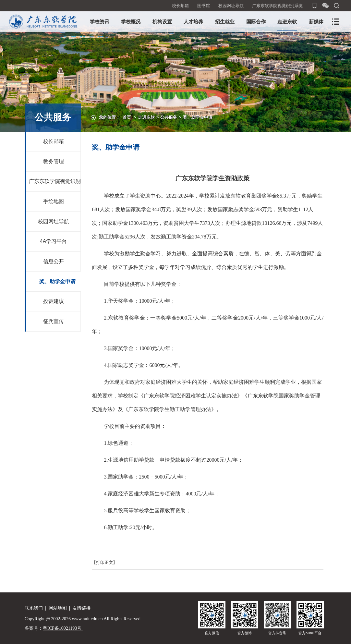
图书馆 (204, 6)
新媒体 (316, 22)
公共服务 (169, 117)
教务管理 (54, 161)
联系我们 (34, 608)
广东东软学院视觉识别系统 (277, 6)
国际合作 (256, 22)
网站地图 (58, 608)
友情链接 (81, 608)
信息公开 (54, 261)
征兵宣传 (54, 321)
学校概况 (131, 22)
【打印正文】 (104, 563)
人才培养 (193, 22)
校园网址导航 (231, 6)
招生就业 (225, 22)
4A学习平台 (53, 241)
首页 (127, 117)
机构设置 (162, 22)
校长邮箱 (180, 6)
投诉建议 (54, 301)
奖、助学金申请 (198, 117)
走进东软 (287, 22)
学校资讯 (100, 22)
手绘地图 (54, 201)
